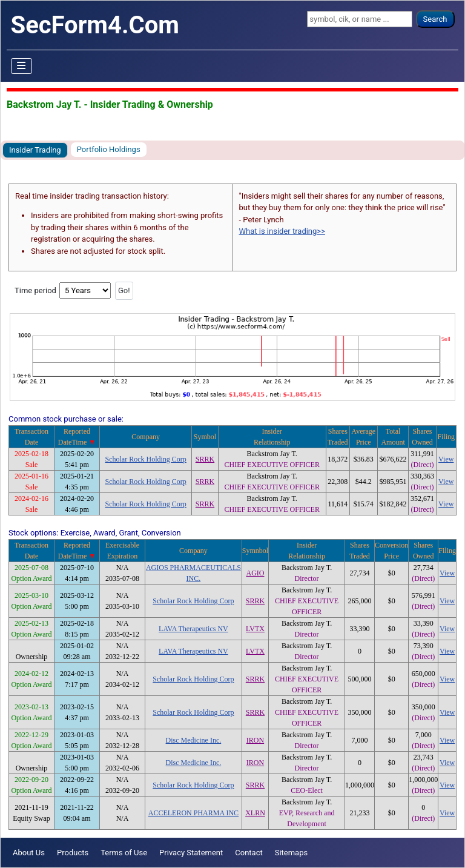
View (446, 459)
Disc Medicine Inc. (194, 740)
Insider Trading (35, 150)
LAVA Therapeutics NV (193, 629)
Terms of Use (124, 853)
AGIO (255, 573)
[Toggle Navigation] (22, 66)
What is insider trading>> (282, 231)
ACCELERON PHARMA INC (193, 813)
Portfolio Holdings (109, 149)
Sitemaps (292, 853)
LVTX (255, 629)
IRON (255, 740)
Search (435, 19)
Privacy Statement (191, 853)
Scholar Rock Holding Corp (146, 459)
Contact (249, 853)
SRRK (205, 459)
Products (73, 853)
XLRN (255, 813)
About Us (29, 853)
